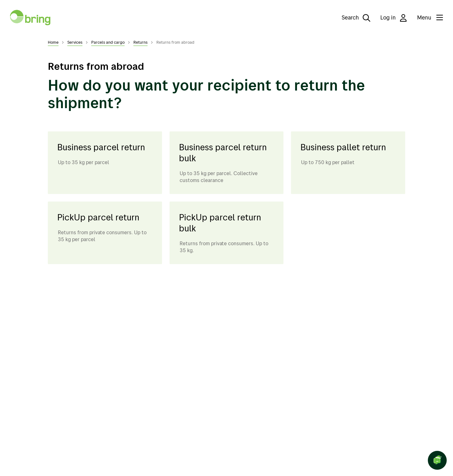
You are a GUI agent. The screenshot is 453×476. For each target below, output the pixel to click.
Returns (140, 42)
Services (75, 42)
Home (53, 42)
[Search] (352, 18)
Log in (394, 18)
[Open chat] (437, 460)
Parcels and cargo (108, 42)
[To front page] (30, 18)
